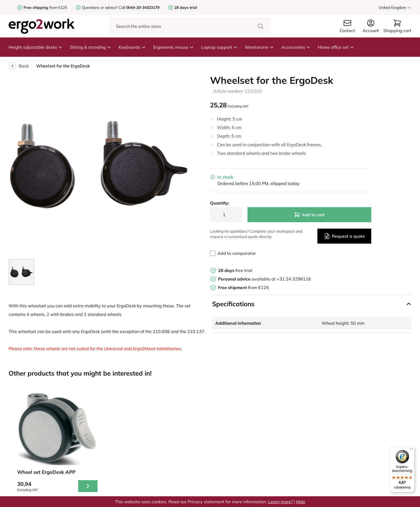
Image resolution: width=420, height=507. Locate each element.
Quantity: (220, 203)
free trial (235, 270)
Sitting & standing (91, 47)
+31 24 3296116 (294, 279)
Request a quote (344, 236)
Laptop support (219, 47)
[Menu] (411, 450)
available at (247, 279)
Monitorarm (259, 47)
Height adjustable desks (35, 47)
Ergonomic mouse (173, 47)
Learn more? (280, 502)
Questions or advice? (100, 7)
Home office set (336, 47)
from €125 (45, 7)
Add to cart (309, 215)
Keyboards (132, 47)
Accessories (296, 47)
